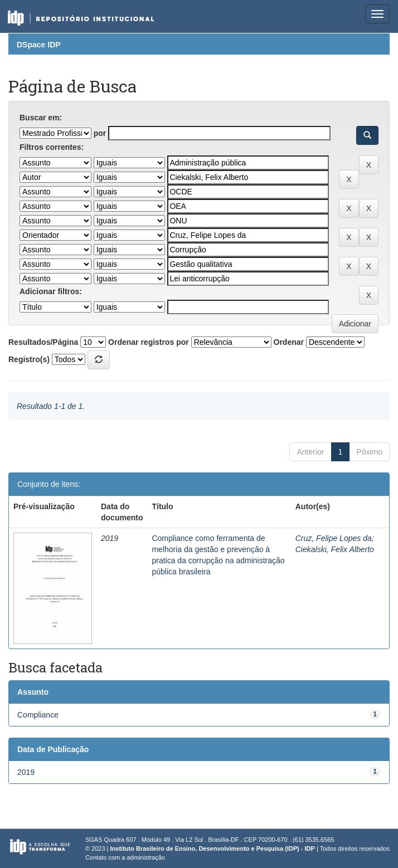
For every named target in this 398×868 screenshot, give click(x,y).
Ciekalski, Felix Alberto (335, 549)
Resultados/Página (43, 342)
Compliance (38, 715)
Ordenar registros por (149, 342)
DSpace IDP (39, 45)
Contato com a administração (125, 857)
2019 (26, 772)
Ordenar (289, 342)
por (100, 133)
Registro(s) (29, 359)
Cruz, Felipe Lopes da (334, 538)
